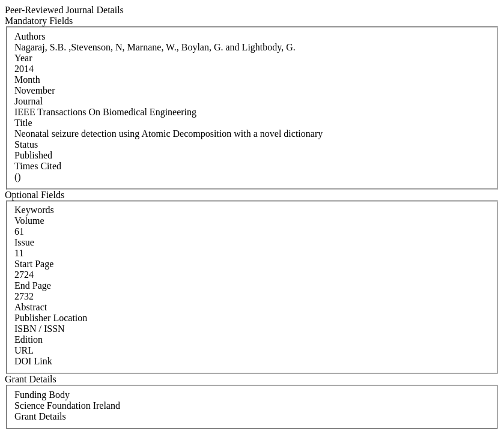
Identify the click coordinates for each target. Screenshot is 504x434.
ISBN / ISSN (40, 329)
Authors (30, 36)
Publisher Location (51, 318)
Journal (29, 101)
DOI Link (33, 361)
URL (24, 350)
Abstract (31, 307)
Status (26, 144)
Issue (24, 242)
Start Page (34, 264)
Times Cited (38, 166)
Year (23, 58)
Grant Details (40, 416)
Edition (29, 339)
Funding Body (42, 395)
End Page (33, 285)
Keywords (34, 210)
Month (27, 80)
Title (23, 123)
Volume (29, 221)
